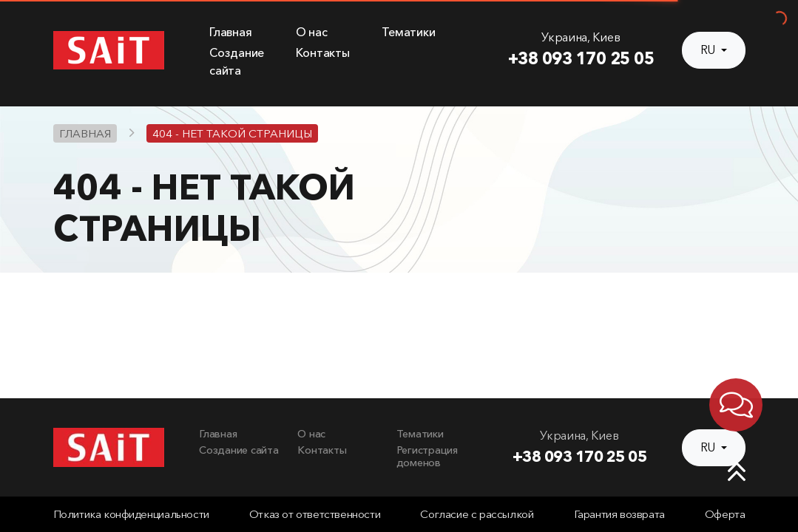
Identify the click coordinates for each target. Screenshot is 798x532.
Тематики (408, 32)
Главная (230, 32)
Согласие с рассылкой (477, 514)
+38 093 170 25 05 (581, 58)
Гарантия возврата (619, 514)
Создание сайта (239, 450)
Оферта (725, 514)
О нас (312, 32)
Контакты (323, 53)
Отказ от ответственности (315, 514)
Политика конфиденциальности (131, 514)
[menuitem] (244, 33)
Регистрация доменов (427, 457)
